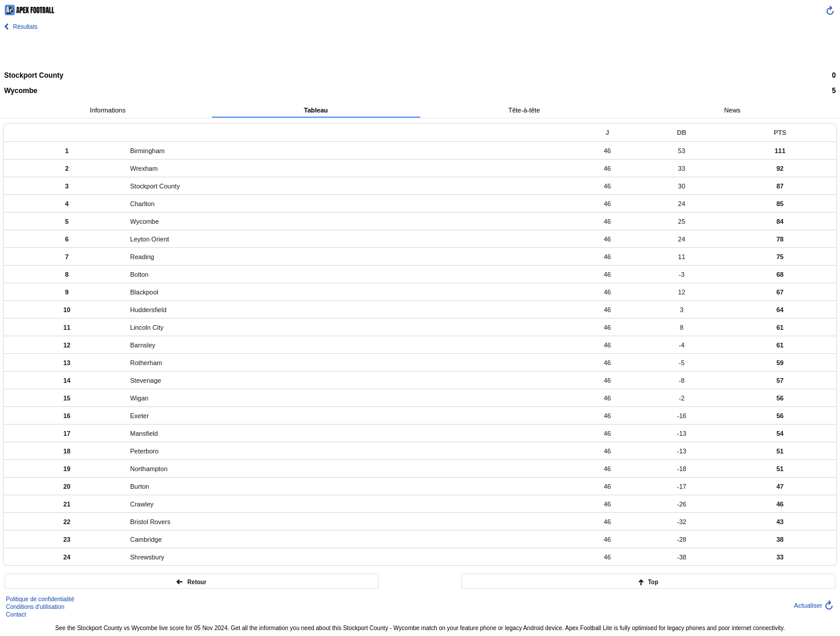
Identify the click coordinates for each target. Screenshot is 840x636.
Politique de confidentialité (40, 599)
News (732, 110)
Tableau (316, 110)
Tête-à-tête (524, 110)
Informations (108, 110)
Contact (16, 615)
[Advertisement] (420, 50)
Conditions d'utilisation (35, 607)
